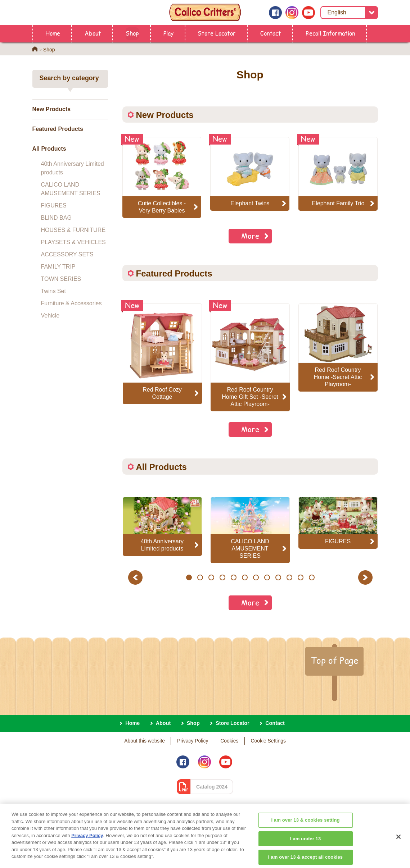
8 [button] (267, 577)
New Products (52, 109)
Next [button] (366, 577)
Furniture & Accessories (71, 303)
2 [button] (200, 577)
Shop (132, 33)
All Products (49, 149)
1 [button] (189, 577)
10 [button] (289, 577)
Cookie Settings (268, 741)
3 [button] (211, 577)
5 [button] (233, 577)
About (93, 33)
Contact (271, 33)
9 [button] (278, 577)
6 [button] (245, 577)
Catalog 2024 (212, 787)
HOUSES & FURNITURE (73, 230)
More (250, 236)
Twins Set (53, 291)
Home (53, 33)
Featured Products (58, 129)
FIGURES (54, 205)
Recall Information (330, 33)
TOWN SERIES (61, 279)
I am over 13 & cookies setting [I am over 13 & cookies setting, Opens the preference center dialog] (305, 827)
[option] (162, 354)
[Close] (398, 844)
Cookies (229, 741)
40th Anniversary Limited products (73, 168)
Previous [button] (136, 577)
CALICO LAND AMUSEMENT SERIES (71, 189)
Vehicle (50, 316)
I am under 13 (306, 845)
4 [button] (222, 577)
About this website (145, 741)
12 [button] (312, 577)
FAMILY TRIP (58, 267)
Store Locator (217, 33)
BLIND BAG (56, 218)
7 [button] (256, 577)
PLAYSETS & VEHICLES (73, 242)
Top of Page (334, 660)
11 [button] (300, 577)
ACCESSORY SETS (67, 254)
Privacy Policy (193, 741)
